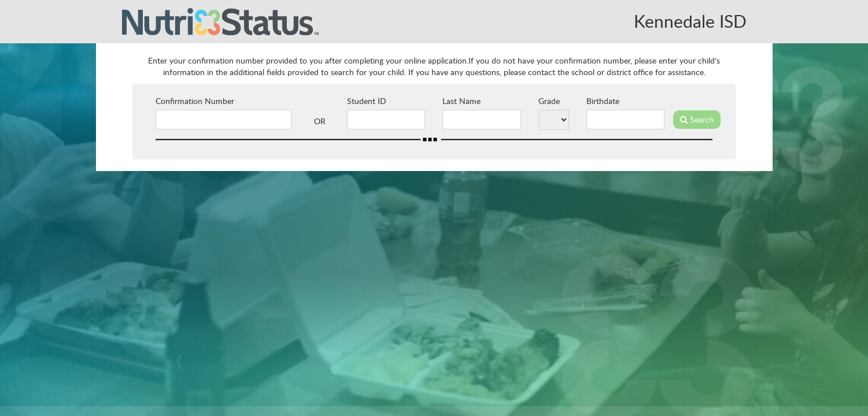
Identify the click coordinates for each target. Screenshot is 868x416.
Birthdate (603, 101)
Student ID (367, 101)
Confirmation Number (195, 101)
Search (697, 119)
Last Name (461, 101)
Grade (549, 101)
